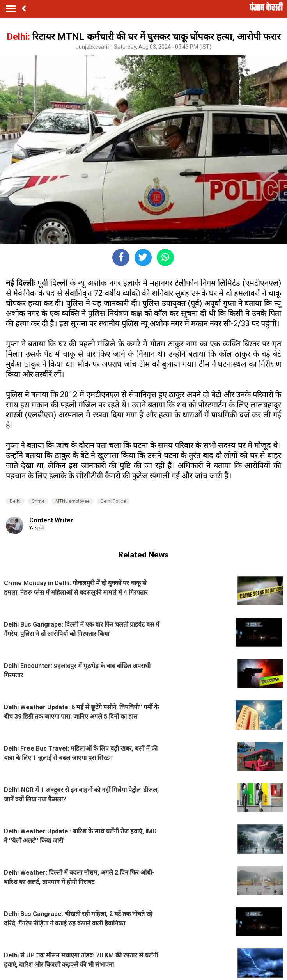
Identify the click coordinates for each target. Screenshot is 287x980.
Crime (38, 501)
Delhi (15, 501)
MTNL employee (73, 501)
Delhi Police (113, 501)
